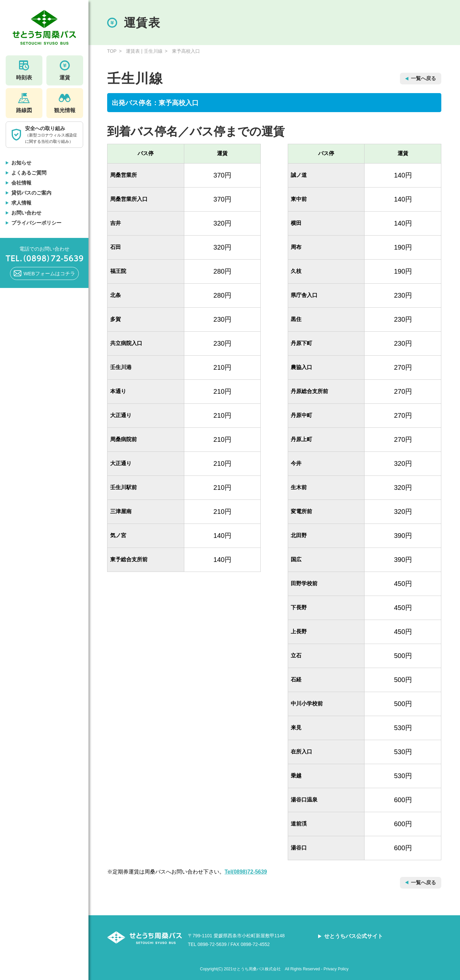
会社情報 (21, 183)
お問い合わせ (26, 213)
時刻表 (24, 70)
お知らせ (21, 163)
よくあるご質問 (29, 173)
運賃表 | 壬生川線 (144, 51)
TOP (112, 51)
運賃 (65, 70)
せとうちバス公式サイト (354, 936)
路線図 (24, 103)
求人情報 (21, 203)
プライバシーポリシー (36, 223)
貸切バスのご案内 (31, 193)
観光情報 (65, 103)
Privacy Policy (336, 969)
